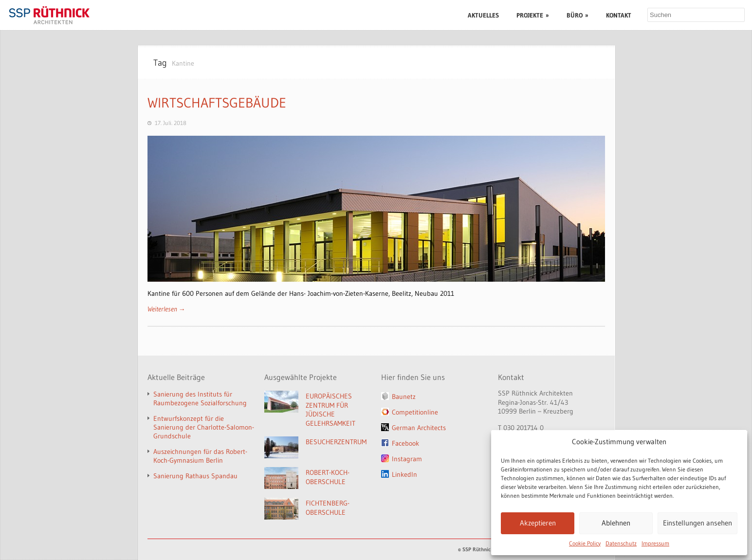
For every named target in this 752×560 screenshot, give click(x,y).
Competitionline (415, 412)
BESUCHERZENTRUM (336, 442)
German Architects (419, 428)
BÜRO (578, 15)
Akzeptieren (538, 523)
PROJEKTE (533, 15)
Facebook (405, 443)
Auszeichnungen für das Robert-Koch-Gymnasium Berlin (200, 456)
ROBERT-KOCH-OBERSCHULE (328, 477)
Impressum (655, 543)
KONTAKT (619, 15)
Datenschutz (621, 543)
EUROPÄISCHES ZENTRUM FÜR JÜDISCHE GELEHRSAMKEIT (330, 410)
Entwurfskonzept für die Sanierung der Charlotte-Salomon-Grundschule (204, 427)
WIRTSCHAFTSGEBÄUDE (217, 103)
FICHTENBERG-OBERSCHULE (328, 508)
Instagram (407, 459)
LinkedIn (404, 474)
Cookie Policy (585, 543)
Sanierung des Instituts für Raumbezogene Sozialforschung (200, 398)
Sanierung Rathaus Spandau (195, 476)
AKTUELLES (483, 15)
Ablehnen (616, 523)
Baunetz (404, 397)
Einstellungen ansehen (697, 523)
